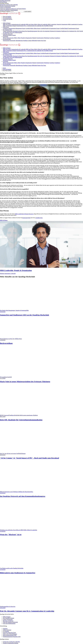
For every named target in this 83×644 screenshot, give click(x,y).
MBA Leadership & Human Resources (24, 214)
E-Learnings (6, 631)
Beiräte (10, 35)
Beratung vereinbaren (8, 621)
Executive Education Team (9, 633)
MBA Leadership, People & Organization (58, 24)
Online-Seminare (7, 630)
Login (4, 21)
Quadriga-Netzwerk (8, 34)
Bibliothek (35, 41)
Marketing (47, 38)
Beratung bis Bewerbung (19, 31)
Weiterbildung (3, 2)
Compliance (57, 38)
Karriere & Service (8, 19)
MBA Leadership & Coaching (75, 24)
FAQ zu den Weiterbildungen (10, 634)
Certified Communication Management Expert (14, 28)
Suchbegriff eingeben (5, 11)
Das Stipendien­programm (31, 31)
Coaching (52, 38)
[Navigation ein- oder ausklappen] (1, 43)
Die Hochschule (7, 39)
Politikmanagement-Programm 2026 (12, 637)
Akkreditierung (19, 41)
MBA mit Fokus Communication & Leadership (14, 24)
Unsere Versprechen (8, 31)
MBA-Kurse (6, 27)
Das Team (44, 41)
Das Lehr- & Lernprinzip (44, 31)
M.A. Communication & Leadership (33, 26)
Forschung (6, 37)
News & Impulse (7, 16)
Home (4, 68)
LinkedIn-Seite (39, 218)
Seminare (5, 629)
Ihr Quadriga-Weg (7, 30)
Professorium (6, 41)
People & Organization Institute (11, 643)
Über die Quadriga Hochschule (10, 622)
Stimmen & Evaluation (55, 31)
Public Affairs (17, 38)
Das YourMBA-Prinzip (47, 26)
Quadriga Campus (27, 41)
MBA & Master (7, 23)
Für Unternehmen (7, 18)
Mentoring (6, 35)
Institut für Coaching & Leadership (11, 642)
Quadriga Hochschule (5, 1)
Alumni (14, 35)
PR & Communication (8, 38)
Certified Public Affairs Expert (33, 28)
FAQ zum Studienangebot (16, 32)
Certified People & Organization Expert (50, 28)
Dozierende (12, 41)
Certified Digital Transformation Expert (69, 28)
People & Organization (26, 38)
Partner (39, 41)
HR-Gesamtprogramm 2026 (10, 635)
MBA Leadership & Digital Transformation (13, 26)
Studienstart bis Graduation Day (69, 31)
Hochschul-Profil (26, 218)
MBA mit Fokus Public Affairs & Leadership (37, 24)
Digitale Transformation (38, 38)
